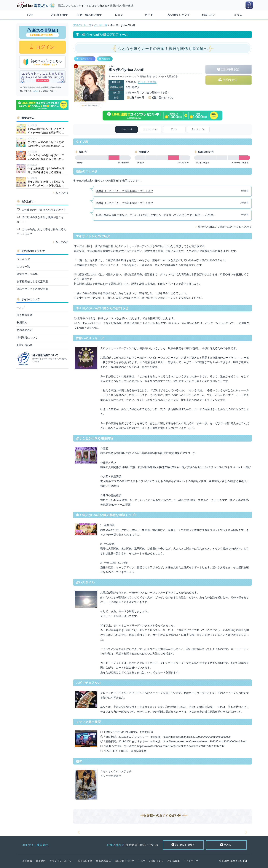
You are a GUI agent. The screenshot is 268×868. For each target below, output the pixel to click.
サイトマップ (191, 861)
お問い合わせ (25, 345)
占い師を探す (60, 15)
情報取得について (27, 337)
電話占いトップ (82, 25)
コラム (238, 15)
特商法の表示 (25, 330)
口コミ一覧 (23, 267)
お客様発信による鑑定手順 (32, 281)
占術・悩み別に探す (89, 15)
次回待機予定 (230, 69)
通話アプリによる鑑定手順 (32, 289)
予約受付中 (230, 80)
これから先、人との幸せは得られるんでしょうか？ (42, 232)
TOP (30, 15)
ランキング (23, 259)
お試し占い (209, 15)
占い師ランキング (179, 15)
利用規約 (22, 322)
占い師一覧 (101, 25)
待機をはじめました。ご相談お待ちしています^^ (124, 191)
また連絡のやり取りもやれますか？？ (44, 210)
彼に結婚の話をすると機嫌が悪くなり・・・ (40, 220)
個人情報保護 (25, 315)
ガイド (149, 15)
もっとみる (62, 193)
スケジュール (150, 129)
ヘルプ (21, 308)
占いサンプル (198, 129)
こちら (36, 91)
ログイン (45, 47)
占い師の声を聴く (92, 105)
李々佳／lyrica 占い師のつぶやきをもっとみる (225, 227)
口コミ (119, 15)
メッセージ (126, 129)
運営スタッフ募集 (27, 274)
